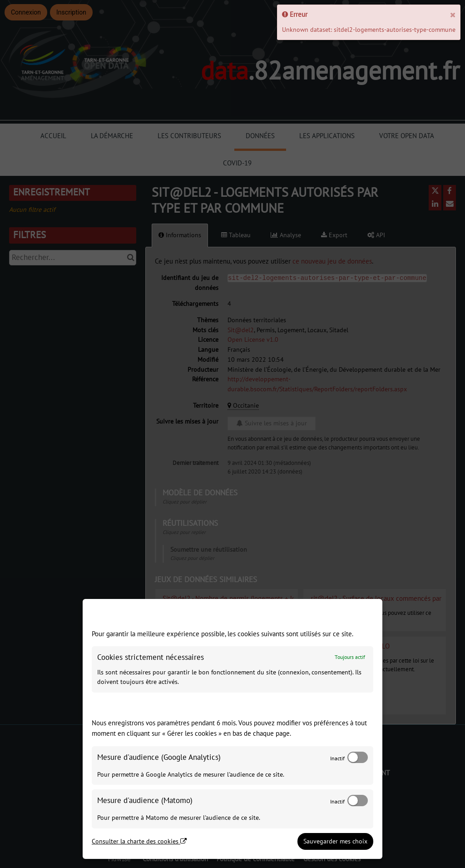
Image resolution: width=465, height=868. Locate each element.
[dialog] (232, 729)
